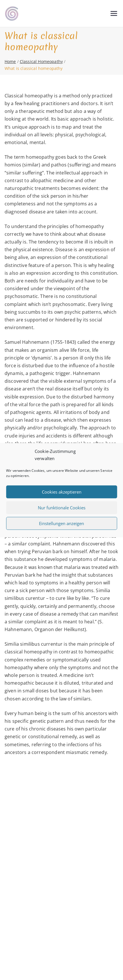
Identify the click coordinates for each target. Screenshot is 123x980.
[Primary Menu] (114, 13)
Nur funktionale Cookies (62, 508)
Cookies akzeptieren (62, 492)
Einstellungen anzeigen (61, 523)
